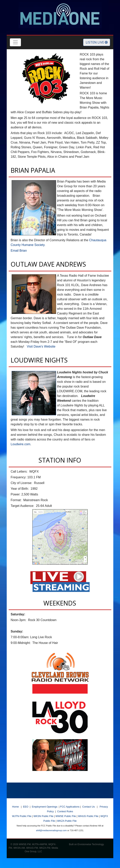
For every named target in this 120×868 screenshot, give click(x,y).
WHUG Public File (88, 816)
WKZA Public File (67, 821)
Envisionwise (84, 844)
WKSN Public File (43, 816)
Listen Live (97, 42)
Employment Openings (45, 807)
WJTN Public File (22, 816)
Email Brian (19, 251)
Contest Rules (65, 811)
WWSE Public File (66, 816)
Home (15, 807)
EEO (26, 807)
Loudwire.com (21, 444)
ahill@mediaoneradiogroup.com (51, 830)
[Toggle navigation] (15, 42)
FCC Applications (70, 807)
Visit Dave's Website (41, 346)
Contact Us (89, 807)
